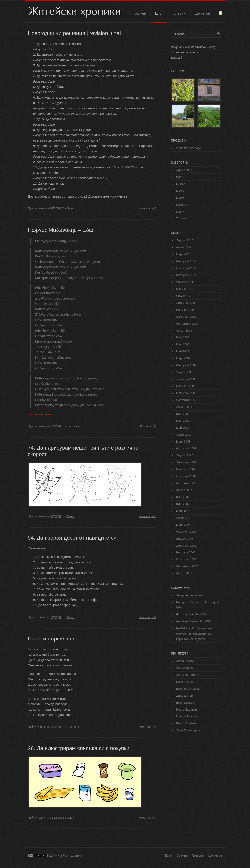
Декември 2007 (186, 462)
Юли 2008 (183, 414)
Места (180, 191)
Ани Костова (184, 668)
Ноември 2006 (186, 552)
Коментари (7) (148, 617)
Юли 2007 (183, 497)
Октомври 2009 (186, 317)
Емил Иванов (185, 703)
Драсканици (184, 170)
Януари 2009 (185, 372)
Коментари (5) (148, 208)
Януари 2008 (185, 455)
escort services (186, 621)
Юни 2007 (183, 504)
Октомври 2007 (186, 476)
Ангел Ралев (184, 661)
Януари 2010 (185, 296)
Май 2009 (183, 351)
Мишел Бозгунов (187, 716)
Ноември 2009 (186, 310)
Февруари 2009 (186, 365)
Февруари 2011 (186, 275)
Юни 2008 (183, 421)
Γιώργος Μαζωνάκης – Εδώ (60, 230)
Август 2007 (184, 490)
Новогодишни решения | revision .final (74, 33)
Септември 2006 (187, 566)
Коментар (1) (149, 426)
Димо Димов (184, 696)
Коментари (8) (148, 516)
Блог (159, 13)
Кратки (181, 184)
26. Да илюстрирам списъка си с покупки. (79, 748)
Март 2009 (183, 358)
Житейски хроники (75, 12)
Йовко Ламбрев (186, 710)
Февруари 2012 (186, 261)
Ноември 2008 (186, 386)
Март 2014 (183, 254)
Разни (71, 208)
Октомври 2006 (186, 559)
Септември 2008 (187, 400)
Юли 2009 (183, 337)
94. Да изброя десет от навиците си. (73, 538)
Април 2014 (184, 247)
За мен (140, 13)
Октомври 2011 (186, 268)
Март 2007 (183, 525)
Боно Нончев (185, 682)
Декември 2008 (186, 379)
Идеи (71, 516)
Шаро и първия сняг (53, 639)
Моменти (182, 198)
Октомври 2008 (186, 393)
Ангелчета (197, 595)
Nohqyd (181, 602)
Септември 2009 (187, 324)
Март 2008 (183, 441)
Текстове (73, 426)
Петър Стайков (186, 723)
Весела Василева (188, 689)
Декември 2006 (186, 546)
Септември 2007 (187, 483)
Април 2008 (184, 435)
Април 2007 (184, 518)
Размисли (183, 205)
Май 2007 (183, 511)
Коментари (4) (148, 727)
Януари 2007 (185, 539)
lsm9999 (182, 628)
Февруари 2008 (186, 448)
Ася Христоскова (187, 675)
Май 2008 (183, 428)
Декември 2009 (186, 303)
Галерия (179, 13)
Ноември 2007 (186, 469)
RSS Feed (220, 13)
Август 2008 (184, 407)
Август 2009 (184, 331)
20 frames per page (189, 148)
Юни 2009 (183, 344)
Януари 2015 (185, 240)
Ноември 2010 (186, 289)
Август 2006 (184, 573)
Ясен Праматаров (188, 730)
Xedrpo (181, 595)
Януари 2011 (185, 282)
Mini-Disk (202, 614)
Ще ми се (202, 13)
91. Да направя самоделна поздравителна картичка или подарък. (194, 634)
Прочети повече (41, 414)
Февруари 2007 (186, 532)
